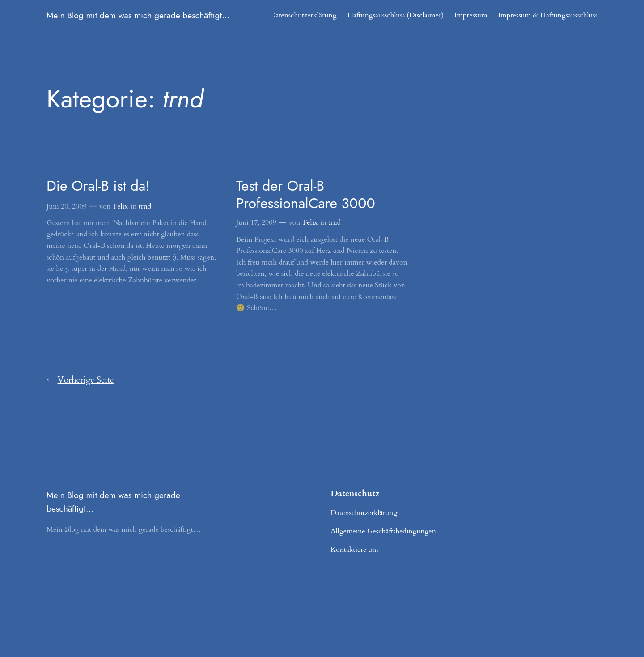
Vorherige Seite (80, 380)
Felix (121, 206)
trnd (145, 206)
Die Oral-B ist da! (98, 186)
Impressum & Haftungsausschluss (548, 15)
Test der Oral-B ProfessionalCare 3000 (306, 194)
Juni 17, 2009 (256, 222)
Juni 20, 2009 (67, 206)
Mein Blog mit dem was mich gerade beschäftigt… (138, 15)
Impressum (471, 15)
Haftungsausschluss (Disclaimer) (396, 15)
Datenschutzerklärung (303, 15)
